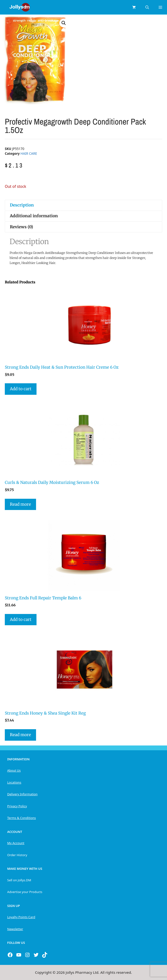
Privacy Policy (17, 806)
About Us (14, 770)
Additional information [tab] (34, 216)
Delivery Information (22, 794)
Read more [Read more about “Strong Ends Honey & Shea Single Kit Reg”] (20, 735)
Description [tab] (22, 205)
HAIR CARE (29, 153)
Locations (14, 782)
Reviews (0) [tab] (22, 227)
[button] (64, 23)
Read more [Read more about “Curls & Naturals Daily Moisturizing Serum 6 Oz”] (20, 504)
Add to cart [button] (21, 389)
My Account (16, 843)
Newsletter (15, 929)
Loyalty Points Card (21, 917)
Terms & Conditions (22, 818)
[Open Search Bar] (147, 7)
